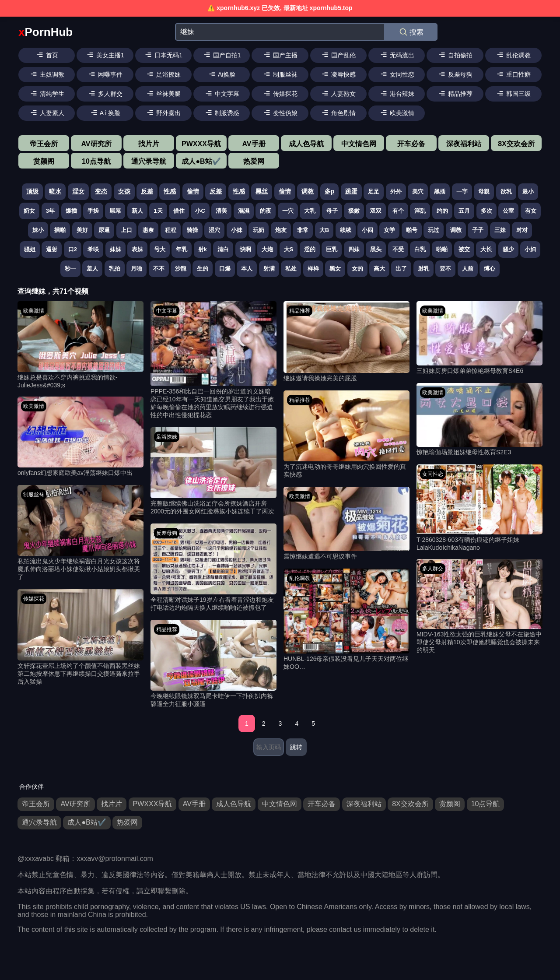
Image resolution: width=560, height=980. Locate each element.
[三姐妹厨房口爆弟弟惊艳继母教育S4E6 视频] (479, 338)
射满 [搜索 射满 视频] (269, 269)
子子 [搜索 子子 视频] (478, 230)
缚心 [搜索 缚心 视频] (490, 269)
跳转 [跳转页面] (296, 747)
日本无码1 (163, 55)
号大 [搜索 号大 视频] (160, 249)
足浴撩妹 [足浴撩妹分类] (167, 437)
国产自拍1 (222, 55)
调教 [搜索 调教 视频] (456, 230)
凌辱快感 (338, 74)
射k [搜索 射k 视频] (203, 249)
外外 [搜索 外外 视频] (396, 191)
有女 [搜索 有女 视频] (531, 211)
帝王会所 (44, 144)
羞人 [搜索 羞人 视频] (92, 269)
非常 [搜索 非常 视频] (303, 230)
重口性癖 (513, 74)
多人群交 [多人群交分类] (433, 569)
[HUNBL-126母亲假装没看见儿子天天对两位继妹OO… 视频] (346, 620)
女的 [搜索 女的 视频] (357, 269)
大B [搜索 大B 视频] (324, 230)
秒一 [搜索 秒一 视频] (70, 269)
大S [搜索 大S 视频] (289, 249)
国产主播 (280, 55)
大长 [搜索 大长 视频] (486, 249)
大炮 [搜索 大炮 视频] (267, 249)
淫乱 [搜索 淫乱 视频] (420, 211)
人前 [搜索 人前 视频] (468, 269)
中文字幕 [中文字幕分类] (167, 311)
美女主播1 (105, 55)
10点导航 (96, 161)
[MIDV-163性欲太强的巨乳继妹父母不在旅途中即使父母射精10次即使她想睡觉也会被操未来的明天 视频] (479, 607)
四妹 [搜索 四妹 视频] (354, 249)
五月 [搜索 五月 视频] (464, 211)
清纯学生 (47, 93)
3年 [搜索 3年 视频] (50, 211)
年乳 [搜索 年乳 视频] (182, 249)
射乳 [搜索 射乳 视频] (423, 269)
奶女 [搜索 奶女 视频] (29, 211)
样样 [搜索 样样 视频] (313, 269)
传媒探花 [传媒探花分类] (34, 599)
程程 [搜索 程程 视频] (171, 230)
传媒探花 (280, 93)
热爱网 (254, 161)
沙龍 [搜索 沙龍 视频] (181, 269)
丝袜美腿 (163, 93)
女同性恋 (397, 74)
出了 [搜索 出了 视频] (401, 269)
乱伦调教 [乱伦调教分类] (300, 578)
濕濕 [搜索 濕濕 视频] (244, 211)
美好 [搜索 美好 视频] (82, 230)
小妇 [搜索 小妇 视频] (530, 249)
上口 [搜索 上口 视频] (126, 230)
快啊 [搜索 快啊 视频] (245, 249)
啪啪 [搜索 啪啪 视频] (442, 249)
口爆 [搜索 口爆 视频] (225, 269)
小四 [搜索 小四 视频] (367, 230)
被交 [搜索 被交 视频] (464, 249)
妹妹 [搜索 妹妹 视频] (115, 249)
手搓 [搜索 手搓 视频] (93, 211)
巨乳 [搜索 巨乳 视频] (332, 249)
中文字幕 (222, 93)
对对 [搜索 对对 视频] (522, 230)
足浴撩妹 (163, 74)
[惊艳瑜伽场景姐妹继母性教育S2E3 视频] (479, 420)
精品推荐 (455, 93)
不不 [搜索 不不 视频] (159, 269)
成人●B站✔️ (201, 161)
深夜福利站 (464, 144)
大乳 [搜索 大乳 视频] (310, 211)
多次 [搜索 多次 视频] (486, 211)
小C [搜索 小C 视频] (200, 211)
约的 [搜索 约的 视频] (442, 211)
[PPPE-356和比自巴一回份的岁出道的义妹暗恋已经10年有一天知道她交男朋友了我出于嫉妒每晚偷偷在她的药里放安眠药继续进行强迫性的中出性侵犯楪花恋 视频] (213, 360)
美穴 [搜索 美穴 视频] (418, 191)
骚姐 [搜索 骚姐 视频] (30, 249)
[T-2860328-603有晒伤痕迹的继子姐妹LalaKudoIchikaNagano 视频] (479, 508)
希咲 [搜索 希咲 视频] (93, 249)
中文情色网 (359, 144)
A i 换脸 (105, 112)
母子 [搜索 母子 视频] (332, 211)
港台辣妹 (397, 93)
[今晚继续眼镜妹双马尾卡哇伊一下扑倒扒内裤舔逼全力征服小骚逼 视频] (213, 664)
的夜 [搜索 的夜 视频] (266, 211)
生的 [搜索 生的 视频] (203, 269)
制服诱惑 (222, 112)
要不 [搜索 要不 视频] (445, 269)
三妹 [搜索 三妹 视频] (500, 230)
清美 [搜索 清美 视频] (221, 211)
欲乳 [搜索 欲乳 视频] (506, 191)
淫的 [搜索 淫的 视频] (310, 249)
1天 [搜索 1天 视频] (158, 211)
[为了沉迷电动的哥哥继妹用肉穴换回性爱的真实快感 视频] (346, 435)
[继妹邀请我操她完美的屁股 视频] (346, 342)
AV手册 (254, 144)
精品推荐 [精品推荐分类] (167, 629)
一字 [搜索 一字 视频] (462, 191)
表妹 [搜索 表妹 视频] (137, 249)
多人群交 (105, 93)
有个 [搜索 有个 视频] (398, 211)
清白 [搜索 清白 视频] (223, 249)
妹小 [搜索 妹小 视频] (38, 230)
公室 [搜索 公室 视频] (508, 211)
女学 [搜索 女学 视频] (389, 230)
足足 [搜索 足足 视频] (374, 191)
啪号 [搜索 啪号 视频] (412, 230)
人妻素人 (47, 112)
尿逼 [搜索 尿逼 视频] (104, 230)
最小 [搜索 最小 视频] (528, 191)
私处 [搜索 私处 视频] (291, 269)
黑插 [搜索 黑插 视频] (440, 191)
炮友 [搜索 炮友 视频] (281, 230)
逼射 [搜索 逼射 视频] (52, 249)
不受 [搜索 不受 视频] (398, 249)
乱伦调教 (513, 55)
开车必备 (411, 144)
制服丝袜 (280, 74)
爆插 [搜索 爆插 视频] (71, 211)
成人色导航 (306, 144)
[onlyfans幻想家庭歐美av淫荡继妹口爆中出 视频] (80, 437)
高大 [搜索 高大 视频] (379, 269)
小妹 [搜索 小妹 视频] (237, 230)
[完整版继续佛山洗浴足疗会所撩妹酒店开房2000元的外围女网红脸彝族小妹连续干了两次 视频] (213, 471)
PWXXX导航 (201, 144)
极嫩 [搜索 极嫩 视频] (354, 211)
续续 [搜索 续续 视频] (346, 230)
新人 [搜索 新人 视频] (137, 211)
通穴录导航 (149, 161)
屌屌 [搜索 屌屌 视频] (115, 211)
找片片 (149, 144)
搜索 (411, 32)
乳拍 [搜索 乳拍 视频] (115, 269)
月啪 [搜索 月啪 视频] (136, 269)
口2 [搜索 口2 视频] (73, 249)
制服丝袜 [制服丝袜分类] (34, 495)
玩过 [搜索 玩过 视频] (434, 230)
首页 (47, 55)
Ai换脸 (222, 74)
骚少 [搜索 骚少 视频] (508, 249)
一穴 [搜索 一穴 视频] (288, 211)
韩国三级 (513, 93)
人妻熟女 (338, 93)
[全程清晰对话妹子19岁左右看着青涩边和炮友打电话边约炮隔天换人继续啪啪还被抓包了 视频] (213, 568)
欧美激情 (397, 112)
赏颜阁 (44, 161)
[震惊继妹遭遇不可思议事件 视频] (346, 524)
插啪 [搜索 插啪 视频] (60, 230)
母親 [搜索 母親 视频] (484, 191)
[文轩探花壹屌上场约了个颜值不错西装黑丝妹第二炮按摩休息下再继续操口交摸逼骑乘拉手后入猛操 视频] (80, 637)
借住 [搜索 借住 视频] (179, 211)
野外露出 (163, 112)
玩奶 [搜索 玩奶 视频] (259, 230)
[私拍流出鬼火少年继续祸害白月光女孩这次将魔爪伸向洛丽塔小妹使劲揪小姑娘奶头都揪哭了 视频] (80, 533)
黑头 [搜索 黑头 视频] (376, 249)
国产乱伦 (338, 55)
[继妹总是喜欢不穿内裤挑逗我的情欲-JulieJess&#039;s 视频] (80, 345)
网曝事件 (105, 74)
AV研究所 (96, 144)
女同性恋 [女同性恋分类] (433, 474)
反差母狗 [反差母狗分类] (167, 533)
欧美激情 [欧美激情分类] (34, 311)
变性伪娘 (280, 112)
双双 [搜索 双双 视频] (376, 211)
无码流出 (397, 55)
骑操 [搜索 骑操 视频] (192, 230)
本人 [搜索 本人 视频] (247, 269)
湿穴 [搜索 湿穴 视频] (214, 230)
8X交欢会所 (516, 144)
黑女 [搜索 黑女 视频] (335, 269)
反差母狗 (455, 74)
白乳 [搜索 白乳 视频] (420, 249)
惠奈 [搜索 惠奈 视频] (148, 230)
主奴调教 (47, 74)
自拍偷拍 (455, 55)
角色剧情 (338, 112)
